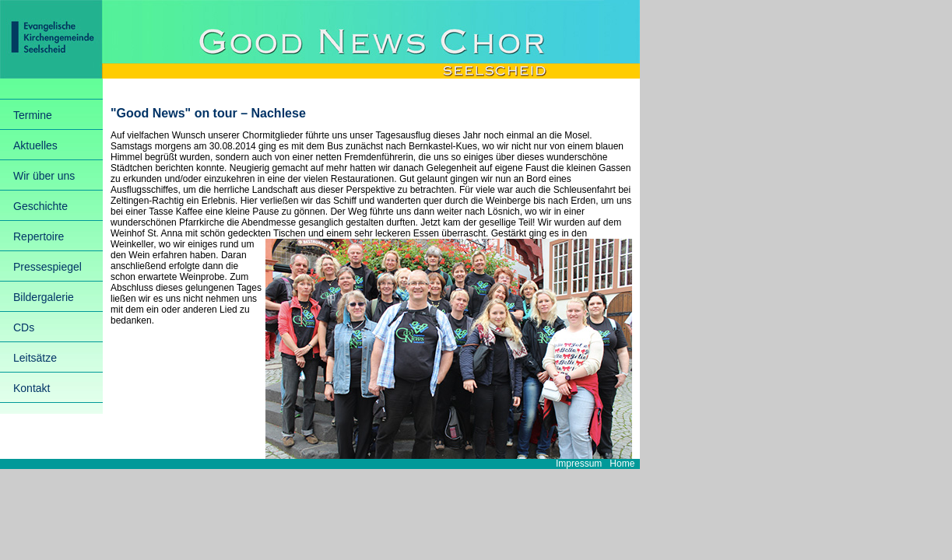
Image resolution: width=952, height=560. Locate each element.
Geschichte (40, 206)
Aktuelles (35, 145)
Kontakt (32, 388)
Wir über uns (44, 176)
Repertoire (39, 236)
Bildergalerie (44, 297)
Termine (33, 115)
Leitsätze (35, 358)
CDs (24, 327)
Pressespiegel (47, 267)
